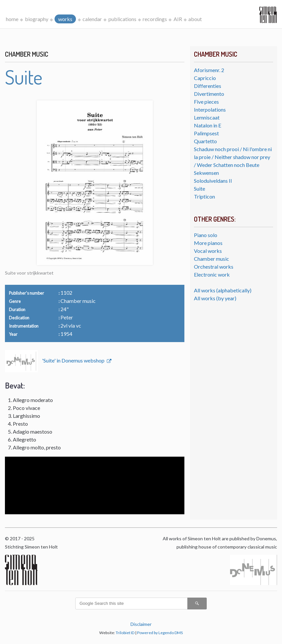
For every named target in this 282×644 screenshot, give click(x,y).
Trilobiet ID (125, 633)
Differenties (208, 86)
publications (122, 19)
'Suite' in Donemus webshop (74, 360)
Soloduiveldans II (213, 181)
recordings (155, 19)
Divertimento (209, 94)
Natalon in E (208, 125)
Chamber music (211, 259)
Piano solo (206, 235)
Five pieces (206, 102)
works (65, 19)
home (12, 19)
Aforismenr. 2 (209, 70)
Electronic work (212, 274)
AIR (178, 19)
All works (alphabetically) (223, 290)
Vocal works (208, 251)
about (195, 19)
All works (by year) (215, 298)
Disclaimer (141, 624)
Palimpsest (206, 133)
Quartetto (205, 141)
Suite (200, 188)
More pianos (208, 243)
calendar (92, 19)
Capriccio (205, 78)
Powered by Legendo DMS (160, 633)
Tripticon (204, 196)
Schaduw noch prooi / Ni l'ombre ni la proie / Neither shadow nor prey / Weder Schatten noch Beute (233, 157)
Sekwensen (206, 173)
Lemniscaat (207, 117)
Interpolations (210, 109)
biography (37, 19)
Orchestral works (214, 267)
